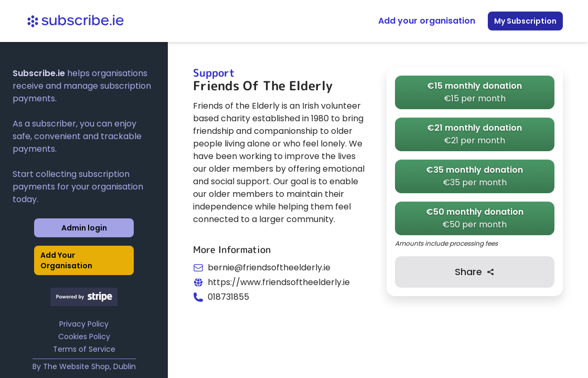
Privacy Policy (84, 324)
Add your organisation (427, 21)
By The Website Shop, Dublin (84, 366)
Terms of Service (84, 349)
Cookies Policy (84, 337)
